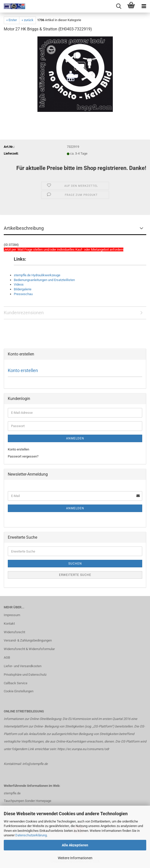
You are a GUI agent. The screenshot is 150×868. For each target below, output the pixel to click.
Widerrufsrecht (14, 632)
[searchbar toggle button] (119, 6)
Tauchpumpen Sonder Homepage (28, 801)
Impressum (12, 615)
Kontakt (9, 624)
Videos (19, 284)
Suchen (75, 564)
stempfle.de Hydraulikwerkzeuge (37, 275)
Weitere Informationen (75, 858)
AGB (7, 657)
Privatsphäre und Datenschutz (25, 675)
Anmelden (75, 438)
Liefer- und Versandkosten (23, 666)
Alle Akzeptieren (75, 845)
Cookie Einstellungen (19, 691)
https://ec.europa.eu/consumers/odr (83, 749)
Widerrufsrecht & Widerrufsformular (29, 649)
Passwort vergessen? (23, 456)
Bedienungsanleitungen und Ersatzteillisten (44, 280)
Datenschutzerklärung (31, 835)
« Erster (12, 20)
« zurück (28, 20)
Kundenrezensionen (24, 313)
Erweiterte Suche (75, 575)
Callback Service (16, 683)
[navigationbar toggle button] (144, 6)
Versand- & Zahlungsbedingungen (28, 640)
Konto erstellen (23, 370)
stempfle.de (12, 793)
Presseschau (23, 294)
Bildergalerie (23, 289)
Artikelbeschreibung (24, 228)
